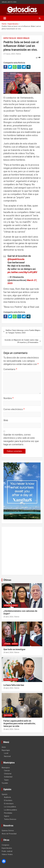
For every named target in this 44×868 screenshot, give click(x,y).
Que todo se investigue (14, 649)
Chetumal (8, 774)
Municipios (6, 768)
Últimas (7, 580)
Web (6, 420)
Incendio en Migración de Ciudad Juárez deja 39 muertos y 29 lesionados (21, 341)
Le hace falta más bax (14, 685)
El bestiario (8, 800)
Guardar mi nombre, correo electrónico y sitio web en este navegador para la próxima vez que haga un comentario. (21, 440)
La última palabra (10, 810)
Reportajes (6, 750)
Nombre (8, 398)
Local (6, 753)
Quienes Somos (8, 831)
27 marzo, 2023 (9, 54)
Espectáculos (10, 38)
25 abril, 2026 (8, 617)
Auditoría (7, 797)
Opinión (7, 605)
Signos (15, 605)
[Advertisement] (22, 551)
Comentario (10, 369)
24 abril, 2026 (8, 652)
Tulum (6, 780)
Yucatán (5, 783)
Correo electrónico (14, 409)
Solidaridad (8, 777)
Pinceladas (8, 813)
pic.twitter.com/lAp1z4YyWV (22, 272)
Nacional (8, 715)
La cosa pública (10, 807)
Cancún (7, 771)
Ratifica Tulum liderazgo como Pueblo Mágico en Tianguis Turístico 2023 (23, 332)
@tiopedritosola (16, 259)
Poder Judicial (7, 851)
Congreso (5, 845)
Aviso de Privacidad (9, 834)
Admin (19, 54)
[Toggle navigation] (5, 18)
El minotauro (9, 804)
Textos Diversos (10, 819)
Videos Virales (23, 38)
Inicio (4, 747)
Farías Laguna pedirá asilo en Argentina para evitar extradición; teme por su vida (19, 724)
